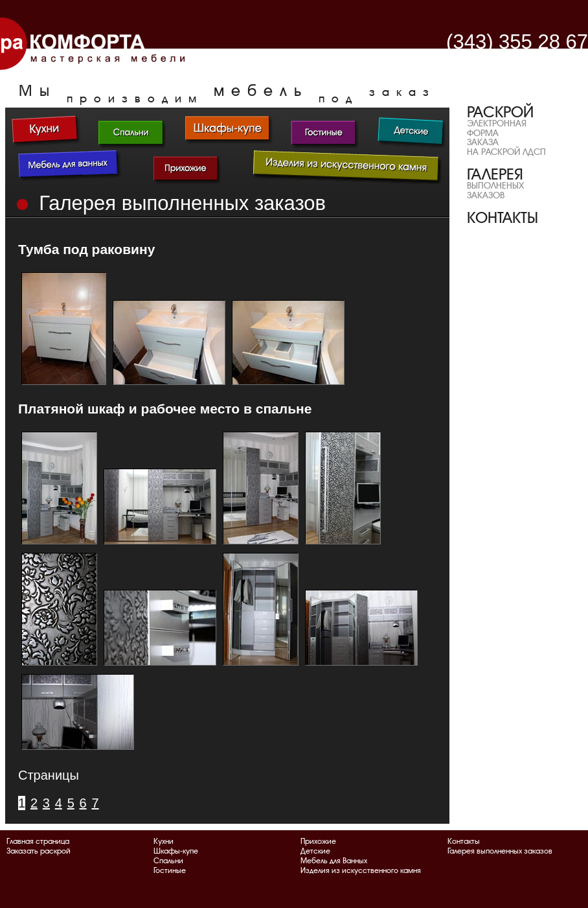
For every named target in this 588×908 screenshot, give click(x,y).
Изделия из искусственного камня (361, 870)
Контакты (464, 841)
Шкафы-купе (176, 851)
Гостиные (170, 870)
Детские (315, 851)
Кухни (164, 841)
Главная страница (38, 841)
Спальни (168, 861)
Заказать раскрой (39, 851)
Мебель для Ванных (334, 861)
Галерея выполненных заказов (500, 851)
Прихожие (318, 841)
